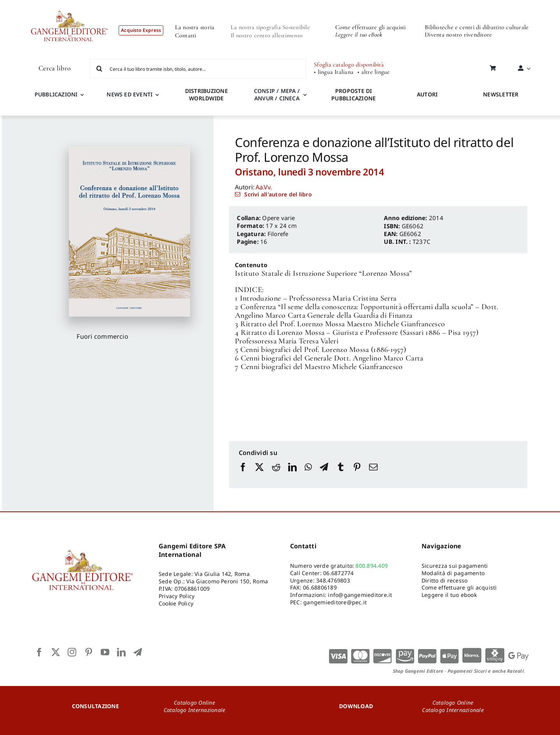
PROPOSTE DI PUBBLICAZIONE (353, 94)
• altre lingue (374, 72)
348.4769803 (333, 580)
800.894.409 (372, 566)
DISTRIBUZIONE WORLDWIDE (206, 94)
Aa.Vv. (264, 187)
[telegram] (138, 652)
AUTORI (427, 94)
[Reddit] (276, 474)
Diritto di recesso (444, 580)
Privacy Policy (177, 596)
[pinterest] (89, 652)
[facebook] (39, 652)
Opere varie (278, 218)
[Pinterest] (357, 474)
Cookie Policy (176, 603)
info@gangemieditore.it (360, 595)
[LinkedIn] (292, 474)
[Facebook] (243, 474)
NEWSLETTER (501, 94)
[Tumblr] (341, 474)
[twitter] (56, 652)
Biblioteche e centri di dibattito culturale (477, 27)
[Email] (373, 474)
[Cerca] (100, 68)
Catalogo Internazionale (195, 710)
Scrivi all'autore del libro (278, 194)
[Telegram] (324, 474)
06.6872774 (338, 573)
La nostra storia (195, 27)
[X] (259, 474)
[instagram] (72, 652)
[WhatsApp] (308, 474)
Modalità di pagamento (453, 573)
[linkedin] (121, 652)
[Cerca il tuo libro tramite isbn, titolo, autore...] (198, 68)
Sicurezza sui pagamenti (455, 566)
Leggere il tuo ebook (449, 595)
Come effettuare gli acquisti (371, 27)
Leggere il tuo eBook (359, 35)
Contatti (186, 35)
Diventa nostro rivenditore (458, 35)
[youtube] (105, 652)
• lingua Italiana (334, 72)
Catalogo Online (194, 703)
